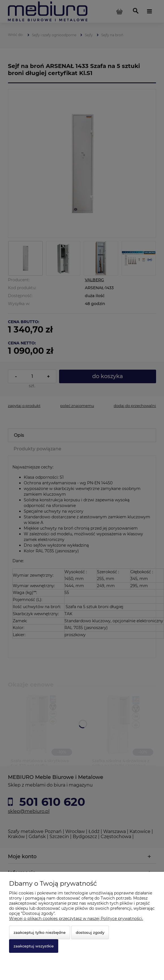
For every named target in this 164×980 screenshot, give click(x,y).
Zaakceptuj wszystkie (34, 946)
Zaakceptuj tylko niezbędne (40, 932)
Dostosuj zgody (90, 932)
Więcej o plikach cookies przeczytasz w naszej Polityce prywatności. (76, 919)
